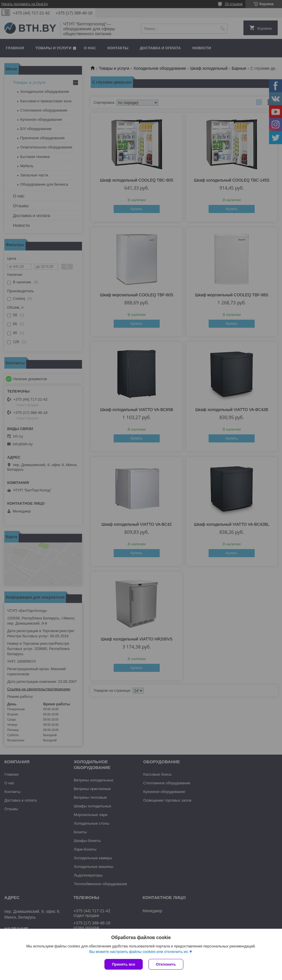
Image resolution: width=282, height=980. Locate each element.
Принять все (124, 964)
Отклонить (166, 964)
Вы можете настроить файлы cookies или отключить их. (139, 952)
